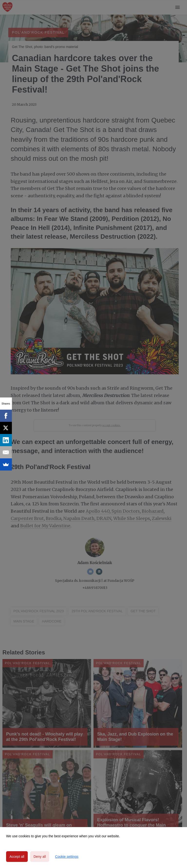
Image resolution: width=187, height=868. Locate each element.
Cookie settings (67, 857)
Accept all (17, 857)
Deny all (40, 857)
